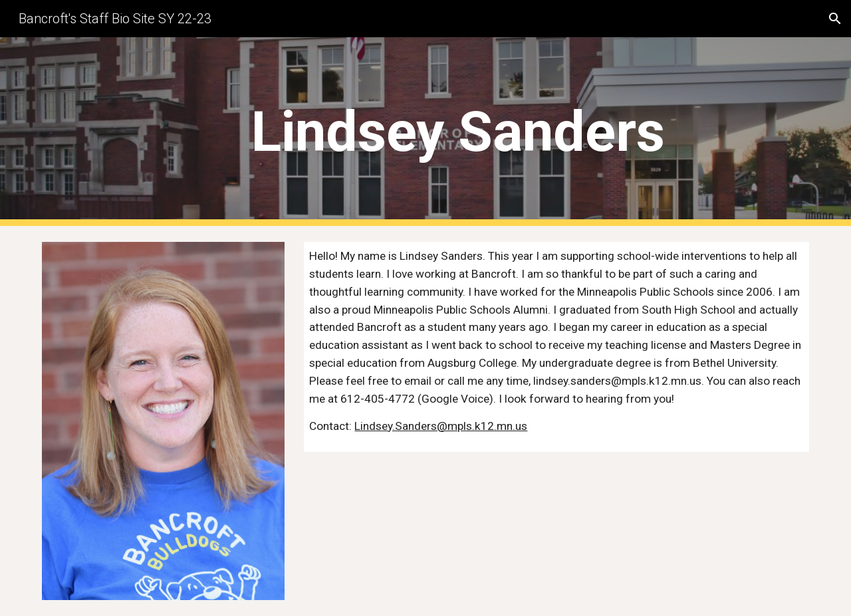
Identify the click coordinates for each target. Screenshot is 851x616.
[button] (835, 19)
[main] (458, 132)
